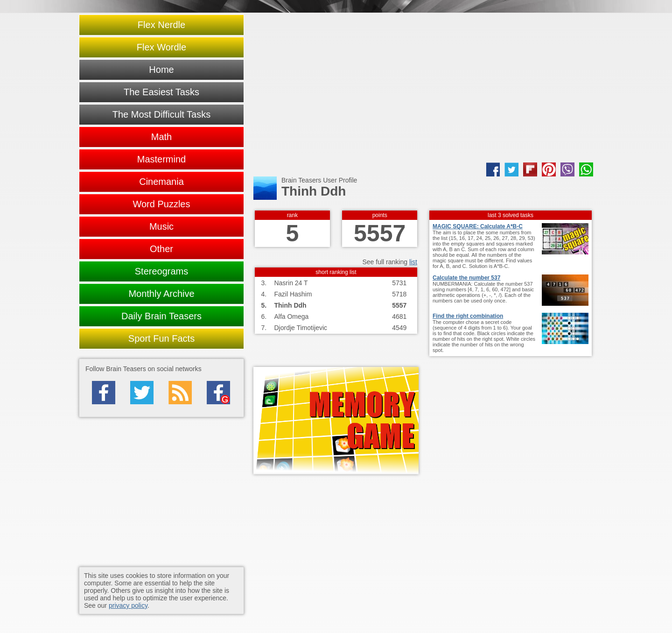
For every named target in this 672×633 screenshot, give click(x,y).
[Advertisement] (423, 88)
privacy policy (128, 605)
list (413, 262)
